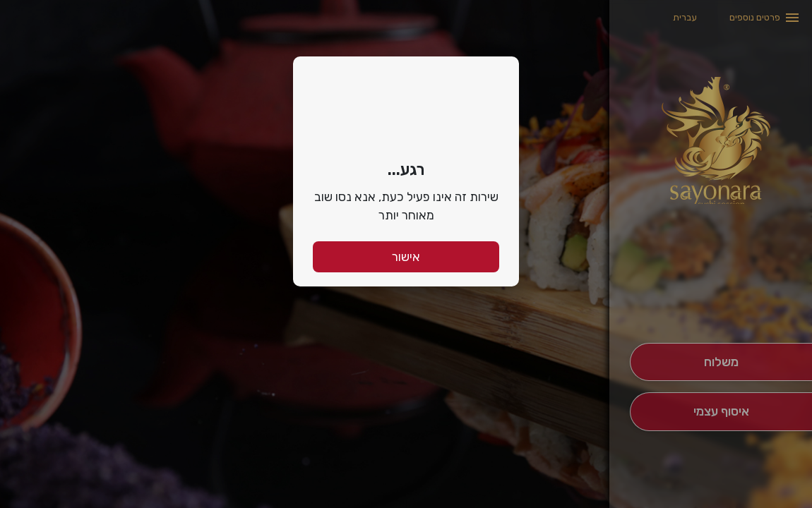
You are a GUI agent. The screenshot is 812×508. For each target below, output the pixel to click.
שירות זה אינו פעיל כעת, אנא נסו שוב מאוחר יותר (406, 206)
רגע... (406, 170)
